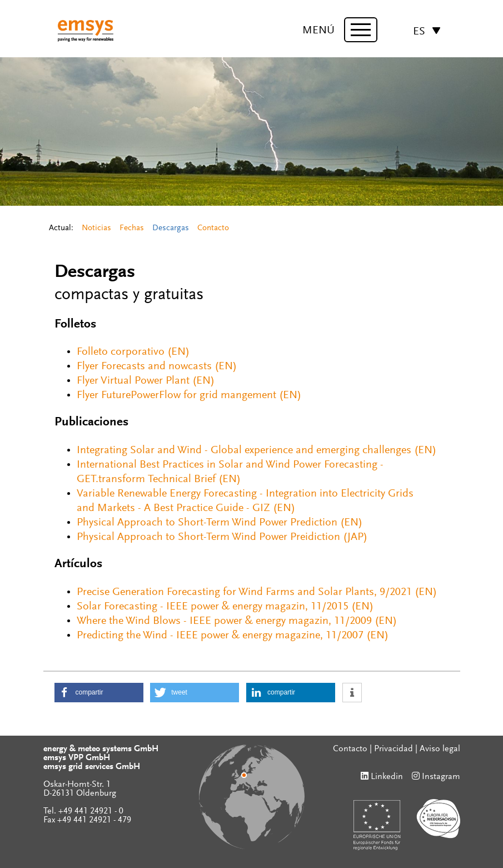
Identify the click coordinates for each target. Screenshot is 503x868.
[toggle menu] (361, 30)
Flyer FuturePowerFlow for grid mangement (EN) (189, 395)
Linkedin (387, 777)
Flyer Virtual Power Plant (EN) (146, 381)
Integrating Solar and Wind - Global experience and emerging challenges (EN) (257, 450)
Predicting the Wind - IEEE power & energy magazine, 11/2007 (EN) (233, 636)
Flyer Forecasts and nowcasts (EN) (157, 366)
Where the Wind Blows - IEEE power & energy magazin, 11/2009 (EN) (237, 621)
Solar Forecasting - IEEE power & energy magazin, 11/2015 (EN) (225, 607)
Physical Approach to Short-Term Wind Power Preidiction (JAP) (222, 537)
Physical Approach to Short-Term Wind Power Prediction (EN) (220, 523)
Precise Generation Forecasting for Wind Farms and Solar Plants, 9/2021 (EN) (257, 592)
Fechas (132, 228)
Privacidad (394, 749)
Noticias (96, 228)
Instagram (441, 777)
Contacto (213, 228)
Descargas (171, 228)
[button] (99, 693)
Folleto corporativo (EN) (133, 352)
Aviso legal (440, 749)
